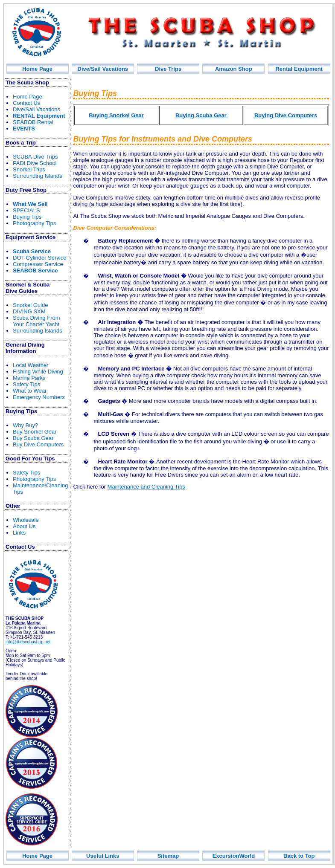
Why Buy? (25, 425)
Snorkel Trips (29, 169)
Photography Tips (34, 223)
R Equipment (39, 116)
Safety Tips (26, 384)
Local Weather (31, 365)
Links (19, 533)
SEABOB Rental (33, 122)
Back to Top (299, 856)
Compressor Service (38, 264)
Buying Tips (27, 217)
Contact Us (26, 103)
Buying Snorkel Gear (116, 115)
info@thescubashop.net (28, 642)
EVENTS (24, 129)
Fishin (38, 372)
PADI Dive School (35, 163)
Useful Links (103, 856)
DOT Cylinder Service (39, 258)
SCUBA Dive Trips (35, 157)
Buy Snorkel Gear (35, 432)
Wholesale (26, 520)
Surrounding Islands (38, 176)
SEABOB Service (35, 271)
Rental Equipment (299, 69)
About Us (24, 526)
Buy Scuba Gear (33, 438)
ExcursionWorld (234, 856)
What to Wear (30, 391)
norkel (30, 305)
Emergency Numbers (39, 397)
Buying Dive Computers (286, 115)
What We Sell (30, 204)
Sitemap (168, 856)
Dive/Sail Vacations (103, 69)
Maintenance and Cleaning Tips (146, 487)
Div (168, 69)
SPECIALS (26, 210)
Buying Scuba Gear (201, 115)
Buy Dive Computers (38, 444)
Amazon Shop (234, 69)
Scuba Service (32, 251)
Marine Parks (29, 378)
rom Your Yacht (36, 321)
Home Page (37, 69)
